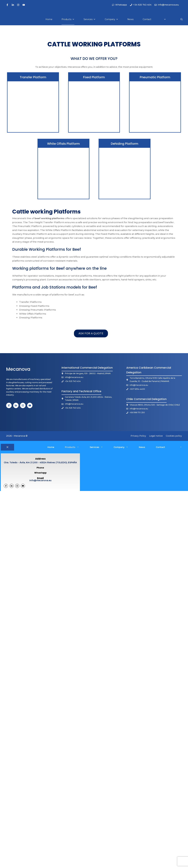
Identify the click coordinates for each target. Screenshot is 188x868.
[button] (182, 19)
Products (68, 19)
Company (111, 19)
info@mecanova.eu (74, 377)
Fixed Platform (94, 77)
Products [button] (75, 447)
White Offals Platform (63, 144)
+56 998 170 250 (137, 412)
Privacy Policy (138, 436)
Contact (147, 19)
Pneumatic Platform (155, 77)
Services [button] (99, 447)
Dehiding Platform (125, 144)
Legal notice (156, 436)
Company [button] (124, 447)
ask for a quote (91, 333)
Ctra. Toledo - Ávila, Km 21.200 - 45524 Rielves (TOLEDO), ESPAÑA (40, 462)
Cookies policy (174, 436)
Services (90, 19)
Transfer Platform (33, 77)
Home (49, 19)
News (130, 19)
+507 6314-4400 (137, 389)
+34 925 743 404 (73, 381)
